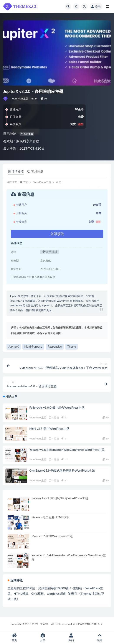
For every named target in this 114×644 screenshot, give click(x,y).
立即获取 (57, 234)
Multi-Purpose (33, 347)
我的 (71, 638)
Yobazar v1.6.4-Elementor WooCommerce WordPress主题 (67, 450)
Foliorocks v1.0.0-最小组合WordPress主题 (57, 407)
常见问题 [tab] (35, 171)
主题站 (44, 624)
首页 (26, 182)
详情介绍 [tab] (16, 171)
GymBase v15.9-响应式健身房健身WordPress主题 (62, 470)
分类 (43, 638)
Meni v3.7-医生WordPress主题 (49, 429)
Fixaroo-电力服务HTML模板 (50, 517)
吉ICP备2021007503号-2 (88, 624)
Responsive (55, 347)
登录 (96, 6)
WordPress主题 (20, 98)
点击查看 (27, 134)
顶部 (100, 638)
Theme (72, 347)
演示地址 (50, 252)
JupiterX (14, 347)
